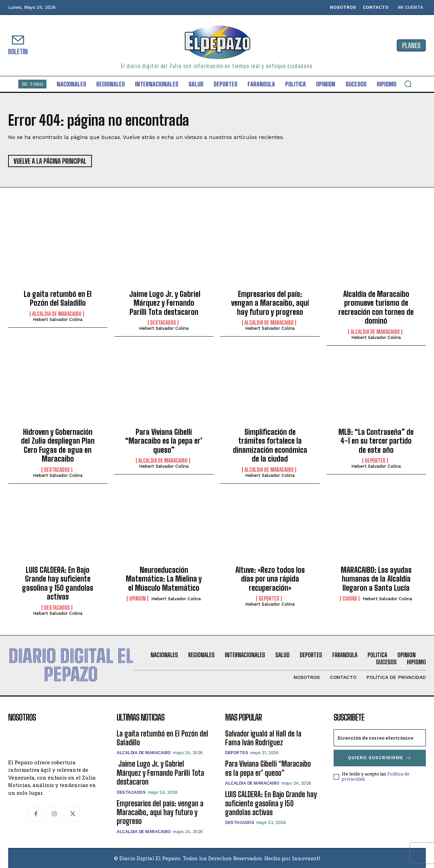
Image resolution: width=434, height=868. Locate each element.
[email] (380, 738)
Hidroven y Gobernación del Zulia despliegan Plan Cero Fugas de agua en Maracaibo (58, 445)
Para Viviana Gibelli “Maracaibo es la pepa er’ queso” (164, 441)
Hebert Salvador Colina (58, 319)
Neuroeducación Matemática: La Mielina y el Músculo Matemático (164, 579)
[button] (408, 84)
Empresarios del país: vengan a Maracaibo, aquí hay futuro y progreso (270, 303)
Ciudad (350, 599)
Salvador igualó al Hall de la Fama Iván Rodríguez (263, 738)
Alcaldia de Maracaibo (57, 314)
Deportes (375, 461)
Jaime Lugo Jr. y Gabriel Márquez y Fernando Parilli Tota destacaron (164, 303)
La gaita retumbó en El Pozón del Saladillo (58, 298)
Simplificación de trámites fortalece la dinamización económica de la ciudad (270, 445)
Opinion (137, 599)
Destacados (163, 323)
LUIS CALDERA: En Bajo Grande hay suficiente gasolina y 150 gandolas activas (58, 583)
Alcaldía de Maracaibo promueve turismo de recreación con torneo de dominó (376, 307)
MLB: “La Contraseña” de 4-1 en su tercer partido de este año (376, 441)
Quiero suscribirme (380, 758)
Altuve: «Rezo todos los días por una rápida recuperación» (270, 579)
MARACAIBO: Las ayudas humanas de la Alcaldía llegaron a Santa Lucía (376, 579)
